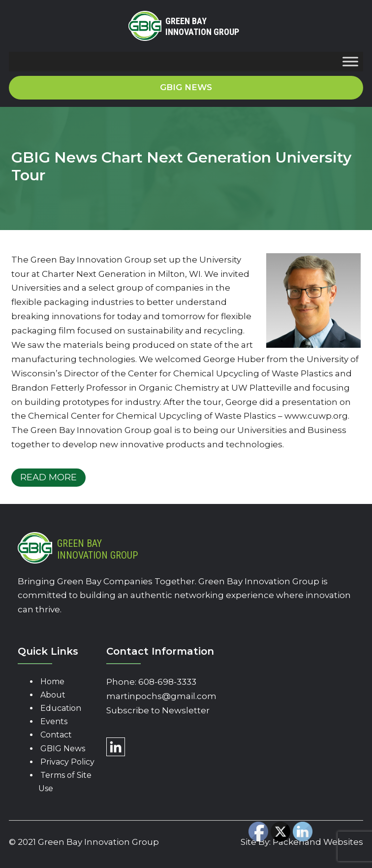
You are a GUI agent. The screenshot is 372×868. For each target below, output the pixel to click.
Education (61, 708)
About (53, 695)
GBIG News (63, 749)
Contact (56, 735)
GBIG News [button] (186, 87)
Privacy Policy (67, 762)
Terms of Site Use (65, 782)
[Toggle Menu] (350, 62)
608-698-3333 (167, 682)
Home (52, 682)
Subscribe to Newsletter (158, 710)
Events (54, 721)
